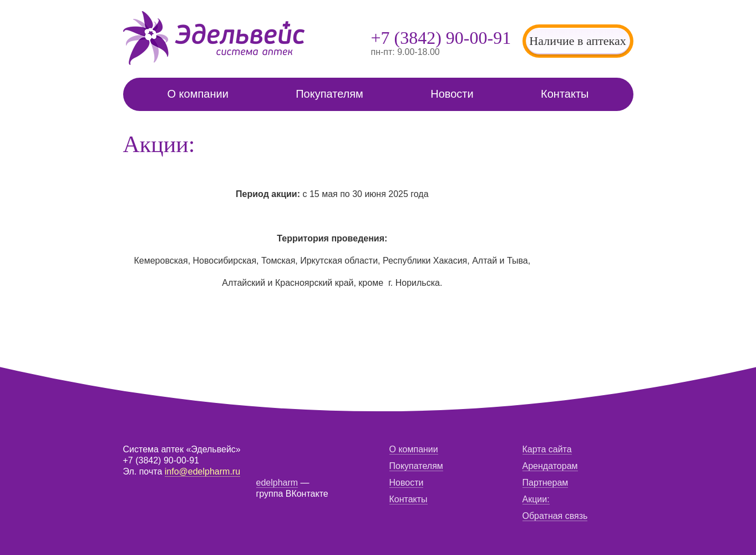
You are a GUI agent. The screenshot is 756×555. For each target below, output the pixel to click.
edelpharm (277, 483)
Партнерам (546, 483)
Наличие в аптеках (577, 41)
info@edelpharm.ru (202, 471)
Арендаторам (550, 466)
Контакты (565, 94)
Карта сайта (547, 449)
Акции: (536, 499)
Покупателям (329, 94)
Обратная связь (555, 516)
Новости (452, 94)
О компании (198, 94)
